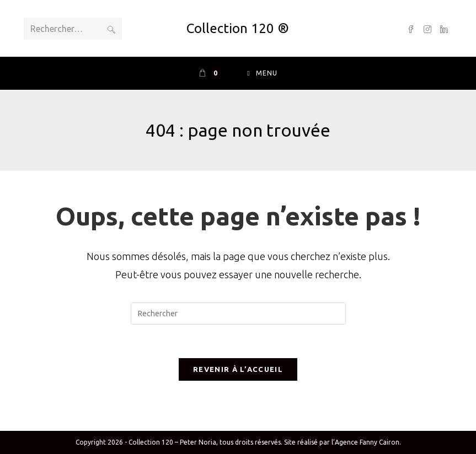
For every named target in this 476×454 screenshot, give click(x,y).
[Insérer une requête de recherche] (238, 314)
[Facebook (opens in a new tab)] (411, 28)
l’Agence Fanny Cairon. (366, 442)
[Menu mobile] (262, 73)
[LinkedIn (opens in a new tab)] (444, 28)
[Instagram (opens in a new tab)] (427, 28)
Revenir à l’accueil (238, 369)
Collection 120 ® (238, 28)
